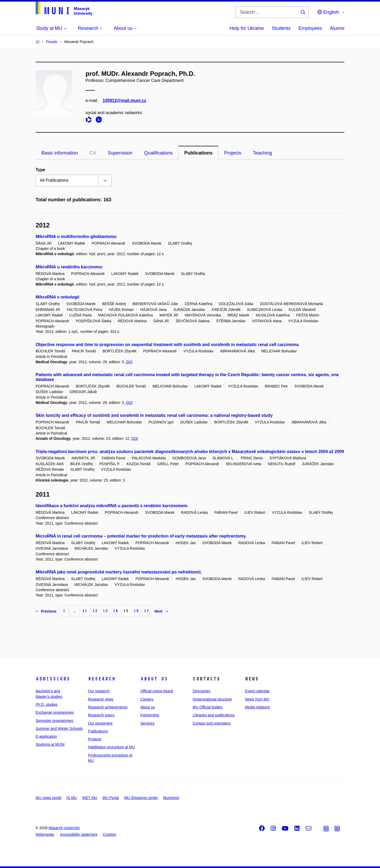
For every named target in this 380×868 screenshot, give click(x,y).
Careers (147, 699)
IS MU (72, 798)
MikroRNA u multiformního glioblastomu (76, 237)
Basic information (60, 153)
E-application (46, 736)
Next (161, 611)
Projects (233, 153)
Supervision (120, 153)
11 (85, 611)
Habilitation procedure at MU (111, 747)
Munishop (171, 798)
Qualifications (158, 153)
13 (105, 611)
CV (93, 153)
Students (281, 28)
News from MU (257, 699)
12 (95, 611)
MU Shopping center (141, 798)
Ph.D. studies (47, 704)
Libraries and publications (214, 715)
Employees (310, 28)
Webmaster (45, 834)
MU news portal (48, 798)
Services (148, 723)
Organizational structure (212, 699)
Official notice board (157, 691)
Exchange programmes (55, 712)
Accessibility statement (79, 834)
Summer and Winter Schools (59, 729)
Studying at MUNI (50, 744)
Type (40, 170)
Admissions (53, 679)
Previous (46, 611)
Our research (99, 691)
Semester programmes (54, 721)
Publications (198, 153)
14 (116, 611)
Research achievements (108, 707)
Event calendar (257, 691)
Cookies (110, 834)
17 (146, 611)
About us (154, 679)
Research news (101, 699)
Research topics (101, 715)
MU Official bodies (208, 707)
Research (102, 679)
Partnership (150, 715)
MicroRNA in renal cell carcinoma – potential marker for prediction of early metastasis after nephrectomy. (141, 536)
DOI (129, 362)
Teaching (262, 153)
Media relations (257, 707)
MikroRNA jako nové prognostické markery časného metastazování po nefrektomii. (119, 572)
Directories (201, 691)
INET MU (90, 798)
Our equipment (100, 723)
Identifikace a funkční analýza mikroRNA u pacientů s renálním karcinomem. (112, 506)
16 (136, 611)
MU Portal (111, 798)
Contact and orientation (212, 723)
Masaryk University (64, 828)
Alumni (337, 28)
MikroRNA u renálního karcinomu (69, 267)
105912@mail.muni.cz (124, 101)
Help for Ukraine (247, 28)
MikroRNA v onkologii (58, 297)
